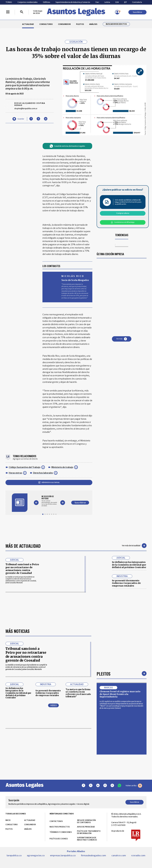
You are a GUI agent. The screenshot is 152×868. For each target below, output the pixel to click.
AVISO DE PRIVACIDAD (86, 827)
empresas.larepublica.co (63, 856)
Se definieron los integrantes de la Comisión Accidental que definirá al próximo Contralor (129, 565)
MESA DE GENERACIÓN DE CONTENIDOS (86, 821)
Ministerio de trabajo (62, 467)
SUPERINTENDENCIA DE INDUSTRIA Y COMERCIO (87, 839)
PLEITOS (80, 24)
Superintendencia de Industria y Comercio (73, 2)
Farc (97, 2)
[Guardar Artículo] (18, 119)
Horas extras (15, 473)
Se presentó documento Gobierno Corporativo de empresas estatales (126, 583)
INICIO (8, 820)
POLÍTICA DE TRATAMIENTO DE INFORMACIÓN (89, 832)
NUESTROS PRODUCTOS (60, 827)
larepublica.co (14, 856)
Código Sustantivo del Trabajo (25, 467)
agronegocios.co (36, 856)
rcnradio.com (138, 856)
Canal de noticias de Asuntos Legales (67, 146)
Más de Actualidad (23, 546)
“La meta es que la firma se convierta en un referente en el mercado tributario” (78, 693)
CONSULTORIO (46, 24)
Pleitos (104, 674)
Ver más (122, 339)
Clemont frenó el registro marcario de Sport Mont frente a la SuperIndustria (120, 694)
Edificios (47, 2)
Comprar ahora (123, 213)
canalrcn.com (119, 856)
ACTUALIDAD (28, 24)
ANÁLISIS (93, 24)
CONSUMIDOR (64, 24)
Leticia (107, 2)
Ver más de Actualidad (134, 546)
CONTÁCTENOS (56, 821)
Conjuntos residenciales (28, 2)
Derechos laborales (43, 473)
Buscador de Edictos (116, 24)
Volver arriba (134, 786)
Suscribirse (137, 12)
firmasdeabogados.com (93, 856)
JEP (125, 2)
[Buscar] (22, 12)
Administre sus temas (49, 482)
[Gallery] (49, 501)
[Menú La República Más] (8, 12)
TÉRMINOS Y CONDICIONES (61, 832)
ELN (117, 2)
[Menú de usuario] (117, 12)
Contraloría (137, 2)
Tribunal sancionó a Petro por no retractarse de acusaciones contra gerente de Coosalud (22, 569)
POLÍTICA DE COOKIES (59, 839)
